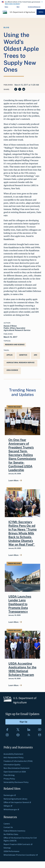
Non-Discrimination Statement (17, 768)
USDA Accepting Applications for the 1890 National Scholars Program (22, 669)
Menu (41, 12)
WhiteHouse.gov (11, 809)
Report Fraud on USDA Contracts (18, 844)
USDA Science (12, 370)
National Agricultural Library (15, 799)
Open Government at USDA (15, 772)
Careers (7, 824)
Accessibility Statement (13, 754)
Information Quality (12, 765)
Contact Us (8, 827)
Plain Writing (9, 775)
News (6, 7)
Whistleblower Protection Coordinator (21, 855)
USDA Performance (11, 851)
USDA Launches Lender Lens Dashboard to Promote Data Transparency (20, 604)
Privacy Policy (9, 779)
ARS (35, 355)
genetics (23, 355)
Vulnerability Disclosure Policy (16, 782)
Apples (9, 355)
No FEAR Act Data (11, 834)
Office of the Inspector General (17, 802)
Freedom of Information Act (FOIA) (18, 761)
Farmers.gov (10, 795)
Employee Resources (34, 7)
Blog (18, 7)
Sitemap (7, 848)
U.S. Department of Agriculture (22, 12)
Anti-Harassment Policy (13, 757)
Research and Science (15, 345)
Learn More (13, 481)
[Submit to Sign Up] (23, 722)
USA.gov (8, 806)
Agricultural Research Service (20, 363)
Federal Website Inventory (14, 831)
